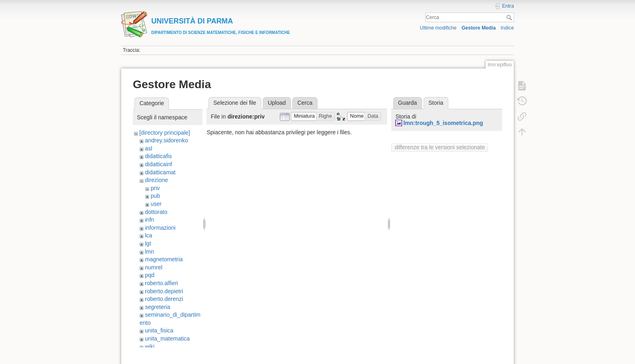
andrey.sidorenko (166, 140)
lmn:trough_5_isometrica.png (443, 123)
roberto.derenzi (164, 299)
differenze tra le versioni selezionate (440, 147)
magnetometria (164, 259)
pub (155, 196)
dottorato (156, 212)
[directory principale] (165, 133)
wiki (150, 347)
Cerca (510, 17)
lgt (148, 243)
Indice (507, 28)
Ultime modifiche (438, 28)
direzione (157, 180)
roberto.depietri (164, 291)
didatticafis (158, 156)
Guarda (408, 103)
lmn (150, 252)
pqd (150, 275)
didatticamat (160, 172)
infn (150, 220)
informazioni (160, 228)
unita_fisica (159, 330)
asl (149, 148)
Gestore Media (479, 28)
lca (149, 235)
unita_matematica (167, 339)
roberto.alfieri (162, 283)
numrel (154, 267)
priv (155, 188)
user (156, 204)
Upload (277, 103)
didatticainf (159, 164)
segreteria (158, 307)
